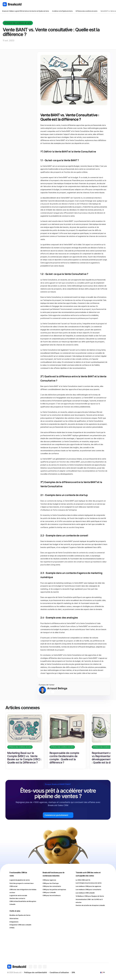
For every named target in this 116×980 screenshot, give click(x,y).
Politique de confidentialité (36, 972)
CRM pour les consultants (52, 886)
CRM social (13, 886)
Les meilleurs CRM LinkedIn (85, 893)
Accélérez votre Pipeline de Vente (62, 11)
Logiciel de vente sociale (18, 895)
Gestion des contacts (17, 898)
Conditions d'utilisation (59, 972)
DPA (73, 972)
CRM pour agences (49, 880)
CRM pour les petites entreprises (54, 889)
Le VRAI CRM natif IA (83, 880)
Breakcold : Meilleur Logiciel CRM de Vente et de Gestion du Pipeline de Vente (26, 11)
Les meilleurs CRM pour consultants (88, 889)
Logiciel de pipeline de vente (20, 880)
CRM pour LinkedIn (49, 892)
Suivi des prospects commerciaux (22, 883)
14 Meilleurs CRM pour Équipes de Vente (90, 896)
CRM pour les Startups (51, 883)
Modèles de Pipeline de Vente (20, 915)
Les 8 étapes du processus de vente (89, 883)
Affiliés (12, 928)
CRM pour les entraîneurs (52, 895)
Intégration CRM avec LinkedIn (20, 925)
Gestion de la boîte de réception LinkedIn (90, 905)
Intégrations (14, 922)
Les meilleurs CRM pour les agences (88, 886)
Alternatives (14, 918)
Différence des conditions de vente (86, 11)
